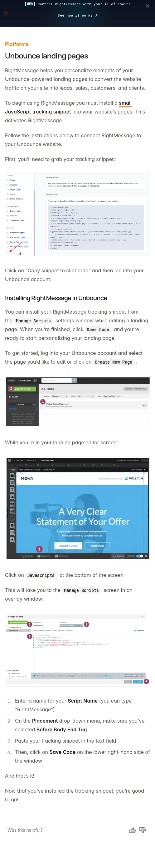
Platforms (17, 44)
